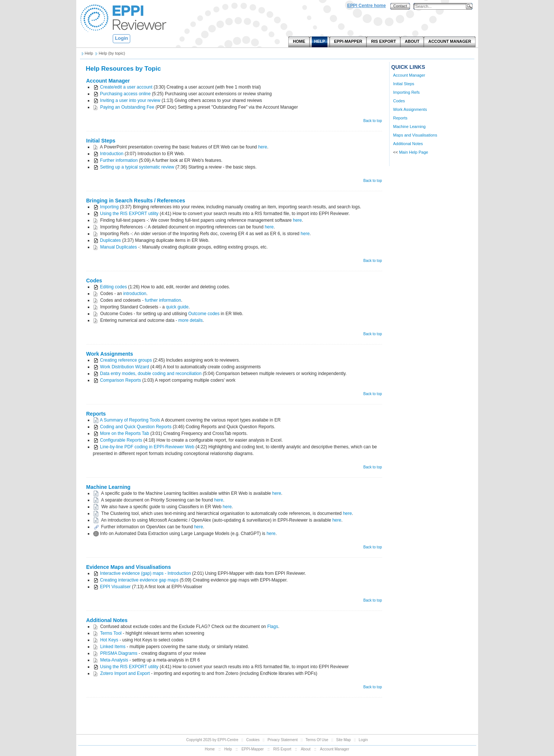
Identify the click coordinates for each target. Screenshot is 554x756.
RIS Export (282, 749)
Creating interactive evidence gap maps (139, 580)
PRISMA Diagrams (119, 653)
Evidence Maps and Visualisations (129, 567)
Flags (273, 627)
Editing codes (113, 287)
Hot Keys (109, 640)
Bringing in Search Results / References (136, 201)
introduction (135, 294)
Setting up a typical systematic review (137, 167)
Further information (119, 160)
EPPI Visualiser (115, 587)
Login (121, 38)
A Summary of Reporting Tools (130, 420)
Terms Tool (111, 633)
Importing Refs (407, 92)
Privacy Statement (283, 740)
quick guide (177, 307)
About (305, 749)
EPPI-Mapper (253, 749)
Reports (96, 414)
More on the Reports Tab (125, 433)
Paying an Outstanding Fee (127, 107)
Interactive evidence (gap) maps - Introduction (145, 573)
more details (190, 320)
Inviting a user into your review (130, 100)
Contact (400, 6)
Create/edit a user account (126, 87)
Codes (94, 281)
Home (210, 749)
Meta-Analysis (114, 660)
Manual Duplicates (119, 247)
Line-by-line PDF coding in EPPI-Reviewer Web (147, 447)
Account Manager (108, 81)
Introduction (112, 154)
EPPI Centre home (366, 6)
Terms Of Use (317, 740)
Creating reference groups (126, 360)
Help (228, 749)
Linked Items (113, 647)
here (263, 147)
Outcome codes (204, 314)
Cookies (253, 740)
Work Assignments (110, 354)
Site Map (343, 740)
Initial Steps (101, 141)
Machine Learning (108, 487)
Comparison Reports (121, 380)
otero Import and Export (127, 673)
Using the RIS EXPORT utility (129, 214)
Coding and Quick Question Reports (136, 427)
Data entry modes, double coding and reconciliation (151, 374)
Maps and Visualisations (415, 135)
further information (163, 300)
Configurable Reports (121, 440)
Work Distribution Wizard (125, 367)
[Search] (441, 7)
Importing (109, 207)
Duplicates (111, 240)
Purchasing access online (125, 94)
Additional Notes (107, 620)
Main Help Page (413, 152)
